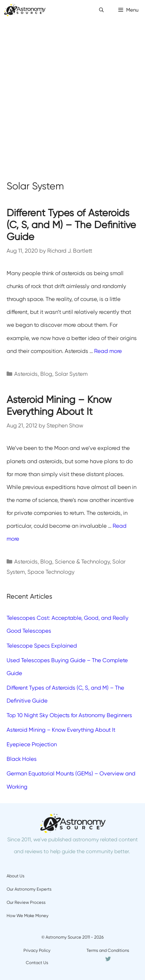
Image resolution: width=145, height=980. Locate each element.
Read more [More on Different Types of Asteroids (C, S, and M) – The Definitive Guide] (108, 351)
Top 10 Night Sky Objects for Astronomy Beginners (69, 715)
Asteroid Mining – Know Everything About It (59, 405)
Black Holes (22, 759)
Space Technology (51, 572)
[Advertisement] (72, 96)
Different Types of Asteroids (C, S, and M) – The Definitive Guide (71, 225)
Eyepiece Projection (32, 744)
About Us (16, 876)
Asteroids (26, 374)
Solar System (71, 374)
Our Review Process (26, 902)
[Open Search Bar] (101, 10)
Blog (46, 374)
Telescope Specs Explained (42, 646)
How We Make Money (28, 916)
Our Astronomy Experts (29, 889)
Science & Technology (82, 562)
